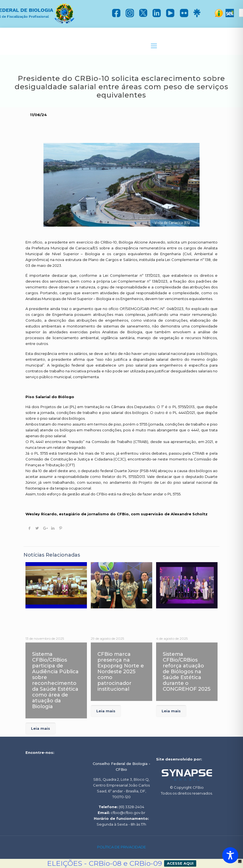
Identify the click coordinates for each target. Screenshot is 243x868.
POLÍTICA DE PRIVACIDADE (121, 847)
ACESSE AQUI (180, 863)
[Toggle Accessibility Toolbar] (230, 855)
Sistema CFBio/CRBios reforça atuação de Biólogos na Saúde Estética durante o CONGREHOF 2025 (187, 672)
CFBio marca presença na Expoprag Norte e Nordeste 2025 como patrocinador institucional (121, 672)
